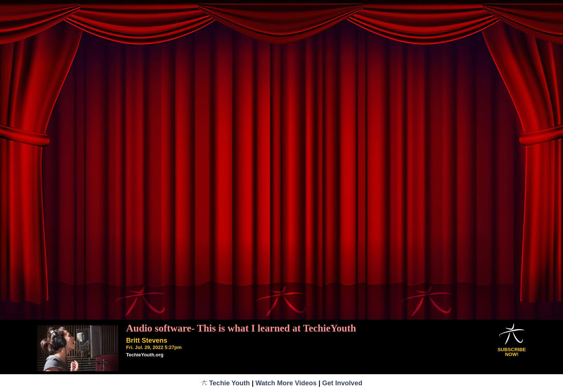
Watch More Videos (286, 383)
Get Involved (342, 383)
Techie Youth (225, 383)
